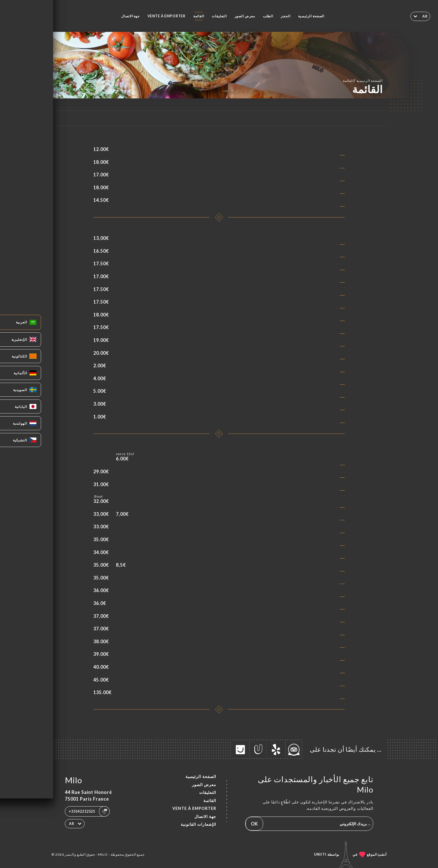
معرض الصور (245, 16)
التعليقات (219, 16)
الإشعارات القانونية (198, 824)
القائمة (199, 16)
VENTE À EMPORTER (167, 16)
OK (254, 824)
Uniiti (320, 854)
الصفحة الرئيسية (311, 16)
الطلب (268, 16)
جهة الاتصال (130, 16)
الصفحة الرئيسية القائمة (363, 80)
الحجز (285, 16)
